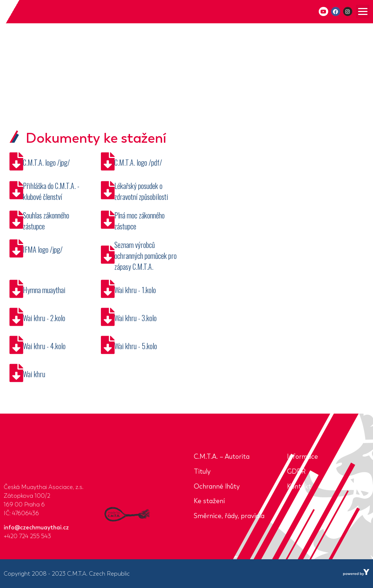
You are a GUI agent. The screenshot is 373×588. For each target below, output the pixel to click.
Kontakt (299, 486)
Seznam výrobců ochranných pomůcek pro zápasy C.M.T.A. (146, 256)
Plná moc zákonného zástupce (140, 221)
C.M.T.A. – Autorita (222, 457)
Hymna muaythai (44, 290)
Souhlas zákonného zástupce (46, 221)
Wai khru (34, 374)
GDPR (296, 471)
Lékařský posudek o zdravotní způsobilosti (141, 191)
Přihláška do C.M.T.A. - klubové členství (51, 191)
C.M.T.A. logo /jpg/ (46, 162)
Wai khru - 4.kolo (44, 346)
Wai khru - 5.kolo (136, 346)
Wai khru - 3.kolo (136, 318)
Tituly (202, 471)
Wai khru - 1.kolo (135, 290)
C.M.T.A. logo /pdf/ (138, 162)
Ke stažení (209, 501)
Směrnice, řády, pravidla (229, 516)
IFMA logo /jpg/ (43, 249)
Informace (303, 457)
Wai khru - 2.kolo (44, 318)
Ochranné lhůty (217, 486)
